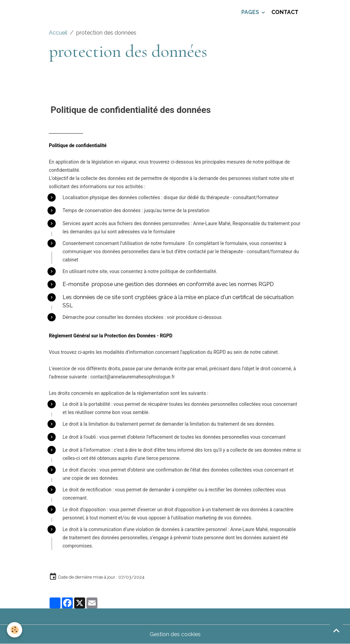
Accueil (58, 33)
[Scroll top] (336, 630)
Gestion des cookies (175, 634)
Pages (251, 12)
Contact (285, 12)
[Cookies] (15, 630)
